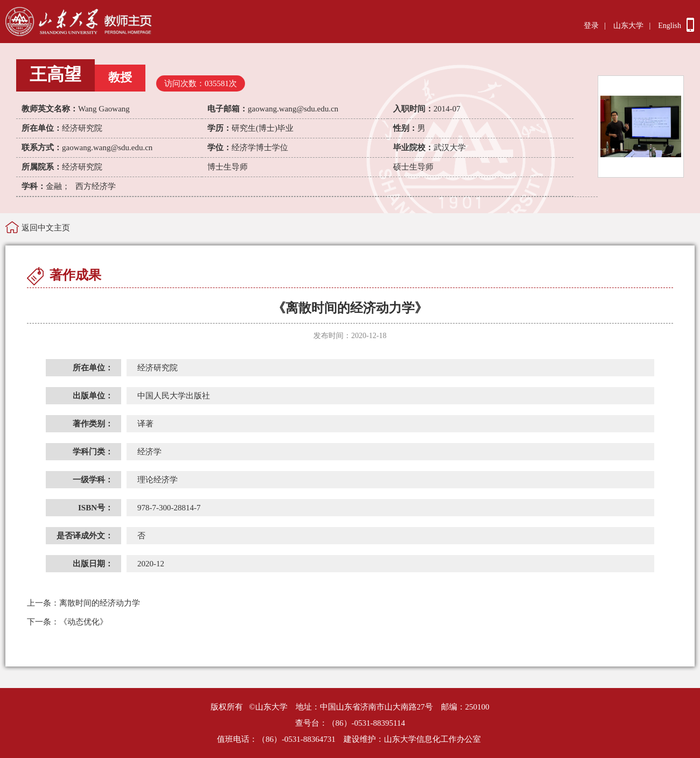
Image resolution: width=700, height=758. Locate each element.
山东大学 (628, 26)
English (670, 26)
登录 (591, 26)
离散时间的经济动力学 (83, 603)
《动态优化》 (67, 622)
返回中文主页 (46, 228)
